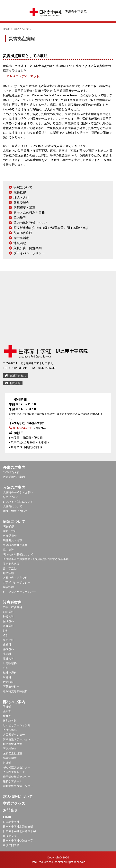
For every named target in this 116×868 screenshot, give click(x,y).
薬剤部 (7, 711)
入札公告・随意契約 (28, 248)
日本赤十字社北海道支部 (18, 827)
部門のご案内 (14, 702)
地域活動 (20, 243)
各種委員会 (21, 203)
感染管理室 (10, 758)
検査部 (7, 716)
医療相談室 (10, 749)
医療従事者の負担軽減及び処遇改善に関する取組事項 (51, 228)
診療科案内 (12, 602)
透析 (6, 635)
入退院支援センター (15, 772)
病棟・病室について (15, 511)
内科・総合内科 (13, 607)
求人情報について (18, 797)
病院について (23, 187)
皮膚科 (7, 645)
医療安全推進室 (13, 753)
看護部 (7, 707)
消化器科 (8, 612)
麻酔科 (7, 677)
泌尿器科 (8, 649)
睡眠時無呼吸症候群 (15, 691)
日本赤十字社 (11, 822)
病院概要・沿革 (24, 208)
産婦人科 (8, 659)
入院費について (13, 506)
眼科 (6, 668)
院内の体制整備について (31, 223)
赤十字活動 (21, 238)
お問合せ (13, 383)
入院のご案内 (14, 488)
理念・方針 (21, 197)
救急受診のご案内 (14, 477)
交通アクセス (15, 376)
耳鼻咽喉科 (10, 663)
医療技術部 (10, 730)
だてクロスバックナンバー (19, 592)
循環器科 (8, 621)
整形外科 (8, 640)
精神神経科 (10, 673)
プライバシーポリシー (29, 253)
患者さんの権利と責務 (29, 213)
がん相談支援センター (17, 767)
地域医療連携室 (13, 744)
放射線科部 (10, 721)
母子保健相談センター (17, 777)
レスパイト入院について (18, 502)
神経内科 (8, 616)
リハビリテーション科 (17, 725)
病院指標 (8, 587)
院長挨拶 (20, 192)
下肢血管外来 (11, 687)
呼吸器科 (8, 626)
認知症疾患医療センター (18, 786)
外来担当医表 (11, 472)
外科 (6, 631)
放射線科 (8, 682)
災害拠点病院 (23, 233)
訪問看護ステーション (17, 739)
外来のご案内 (14, 467)
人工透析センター (14, 735)
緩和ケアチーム (13, 781)
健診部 (7, 763)
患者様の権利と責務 (15, 545)
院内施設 (20, 218)
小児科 (7, 654)
